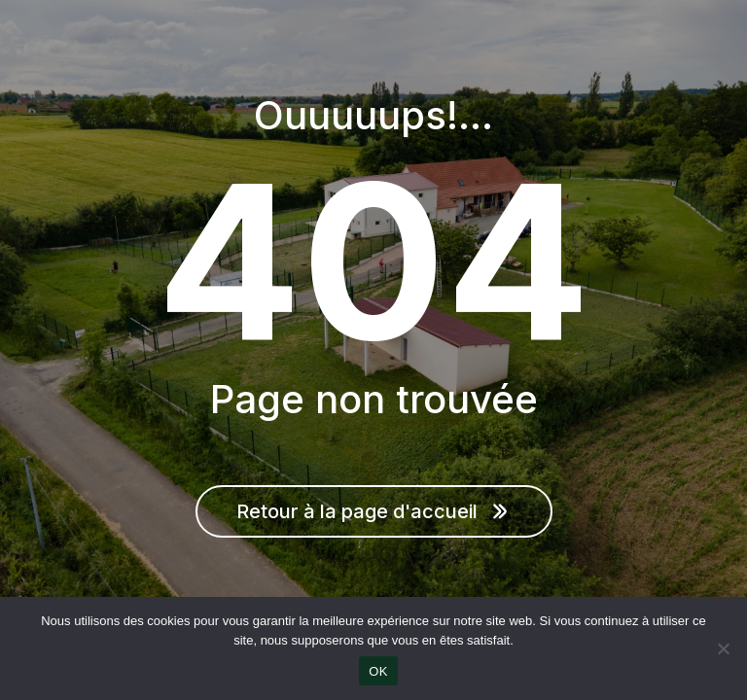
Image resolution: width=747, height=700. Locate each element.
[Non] (723, 648)
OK (378, 671)
